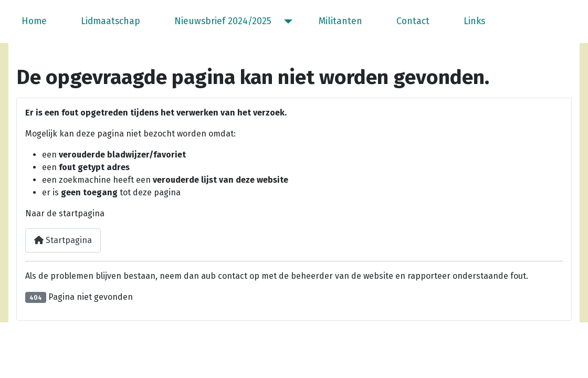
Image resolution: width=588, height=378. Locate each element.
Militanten (340, 21)
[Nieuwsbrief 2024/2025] (286, 22)
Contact (413, 21)
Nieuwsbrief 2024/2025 (223, 21)
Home (34, 21)
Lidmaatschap (111, 21)
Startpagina (63, 240)
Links (474, 21)
